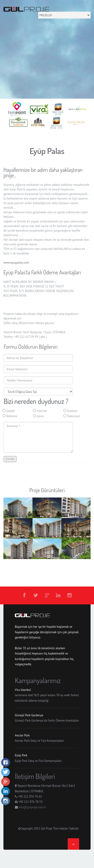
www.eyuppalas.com (16, 263)
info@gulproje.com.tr (32, 807)
